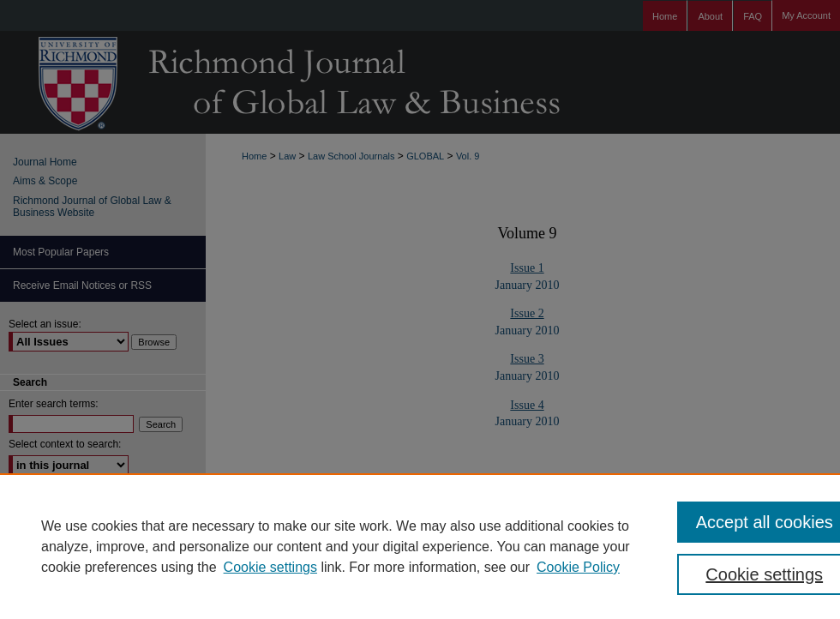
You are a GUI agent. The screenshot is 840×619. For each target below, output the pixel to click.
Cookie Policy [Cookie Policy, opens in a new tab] (578, 567)
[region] (420, 546)
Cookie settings (270, 567)
